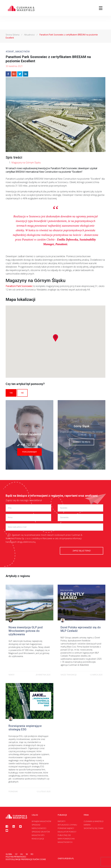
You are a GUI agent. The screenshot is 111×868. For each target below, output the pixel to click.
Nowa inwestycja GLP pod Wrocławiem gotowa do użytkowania (26, 631)
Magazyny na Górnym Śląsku (26, 163)
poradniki (13, 792)
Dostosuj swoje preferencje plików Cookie (26, 859)
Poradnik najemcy (66, 828)
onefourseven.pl (66, 859)
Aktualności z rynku (67, 825)
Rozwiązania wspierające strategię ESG (25, 728)
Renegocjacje (38, 839)
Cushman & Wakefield (94, 821)
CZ (16, 854)
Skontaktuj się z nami (94, 828)
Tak (11, 393)
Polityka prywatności (16, 857)
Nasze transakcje (69, 675)
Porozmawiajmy (30, 452)
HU (22, 854)
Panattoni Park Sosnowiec (19, 286)
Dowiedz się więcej (82, 442)
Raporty (62, 821)
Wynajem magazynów (41, 821)
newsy (11, 675)
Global (9, 854)
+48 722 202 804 (30, 445)
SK (27, 854)
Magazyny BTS (38, 835)
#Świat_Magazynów (18, 52)
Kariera (87, 825)
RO (32, 854)
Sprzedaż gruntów (41, 832)
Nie (22, 393)
